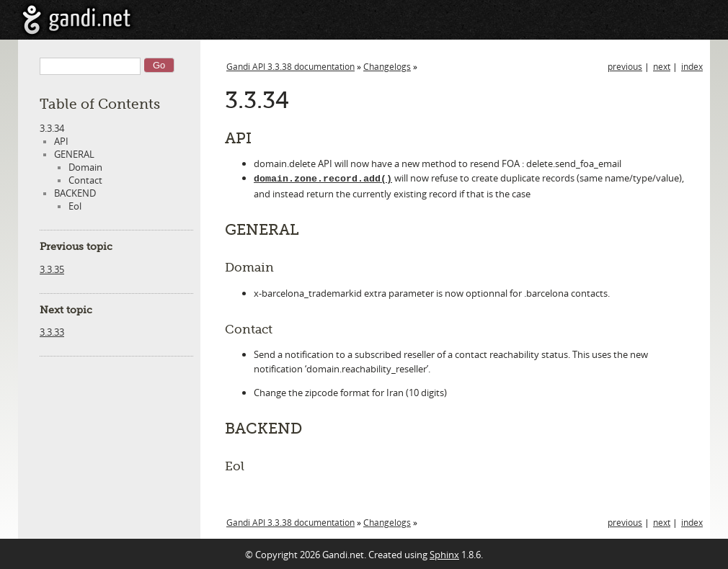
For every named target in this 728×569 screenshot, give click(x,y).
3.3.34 (52, 128)
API (61, 141)
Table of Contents (100, 104)
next (662, 67)
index (692, 67)
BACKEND (75, 193)
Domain (85, 167)
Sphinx (444, 553)
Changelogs (387, 67)
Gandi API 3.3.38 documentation (290, 67)
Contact (85, 180)
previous (625, 67)
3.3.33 (52, 332)
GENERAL (74, 154)
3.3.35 (52, 269)
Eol (75, 206)
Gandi (77, 20)
